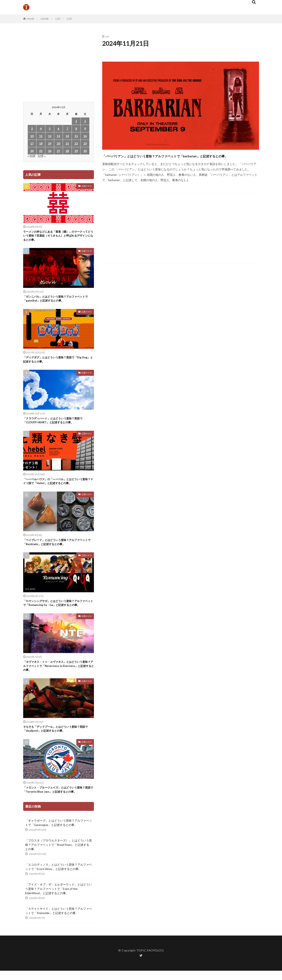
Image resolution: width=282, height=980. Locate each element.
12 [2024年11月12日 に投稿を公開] (50, 136)
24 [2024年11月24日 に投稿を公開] (32, 151)
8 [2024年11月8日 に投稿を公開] (76, 129)
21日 (69, 19)
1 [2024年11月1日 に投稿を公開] (76, 121)
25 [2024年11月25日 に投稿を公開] (41, 151)
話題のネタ (87, 186)
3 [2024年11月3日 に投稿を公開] (32, 129)
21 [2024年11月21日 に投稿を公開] (67, 143)
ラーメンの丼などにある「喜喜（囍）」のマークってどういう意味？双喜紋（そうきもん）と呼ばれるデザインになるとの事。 (57, 237)
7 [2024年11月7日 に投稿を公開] (67, 129)
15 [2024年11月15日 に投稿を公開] (76, 136)
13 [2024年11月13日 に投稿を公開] (58, 136)
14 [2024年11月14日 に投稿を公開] (67, 136)
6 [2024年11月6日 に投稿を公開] (58, 129)
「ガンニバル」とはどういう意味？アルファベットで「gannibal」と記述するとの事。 (57, 301)
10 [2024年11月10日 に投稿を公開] (32, 136)
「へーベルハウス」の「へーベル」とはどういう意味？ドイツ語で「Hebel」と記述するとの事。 (57, 488)
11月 (58, 19)
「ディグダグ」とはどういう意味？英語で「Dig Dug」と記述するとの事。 (57, 363)
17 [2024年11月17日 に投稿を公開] (32, 143)
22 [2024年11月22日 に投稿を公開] (76, 143)
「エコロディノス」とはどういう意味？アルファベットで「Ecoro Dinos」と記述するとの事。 (59, 890)
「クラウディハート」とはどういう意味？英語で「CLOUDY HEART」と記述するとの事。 (57, 425)
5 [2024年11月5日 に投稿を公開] (50, 129)
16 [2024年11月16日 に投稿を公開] (85, 136)
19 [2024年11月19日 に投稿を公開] (50, 143)
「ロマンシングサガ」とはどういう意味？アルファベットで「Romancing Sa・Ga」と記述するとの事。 (58, 614)
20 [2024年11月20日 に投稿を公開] (58, 143)
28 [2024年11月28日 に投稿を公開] (67, 151)
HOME (31, 19)
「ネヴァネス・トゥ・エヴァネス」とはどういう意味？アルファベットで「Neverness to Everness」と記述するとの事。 (57, 681)
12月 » (41, 156)
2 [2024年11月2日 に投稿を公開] (85, 121)
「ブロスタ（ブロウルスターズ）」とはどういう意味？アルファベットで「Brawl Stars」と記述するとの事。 (59, 868)
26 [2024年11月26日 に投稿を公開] (50, 151)
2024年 (45, 19)
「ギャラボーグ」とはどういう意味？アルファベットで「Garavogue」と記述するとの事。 (59, 846)
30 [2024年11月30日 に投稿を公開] (85, 151)
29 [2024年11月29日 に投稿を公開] (76, 151)
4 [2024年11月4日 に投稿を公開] (41, 129)
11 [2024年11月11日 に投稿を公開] (41, 136)
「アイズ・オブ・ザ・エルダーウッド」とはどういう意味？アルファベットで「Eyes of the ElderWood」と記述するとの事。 (59, 912)
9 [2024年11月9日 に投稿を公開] (85, 129)
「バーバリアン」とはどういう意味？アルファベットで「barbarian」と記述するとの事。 (166, 159)
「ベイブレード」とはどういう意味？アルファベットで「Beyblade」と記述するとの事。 (57, 550)
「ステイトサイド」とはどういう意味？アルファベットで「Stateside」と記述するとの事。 (59, 934)
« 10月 (32, 156)
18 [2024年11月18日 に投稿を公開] (41, 143)
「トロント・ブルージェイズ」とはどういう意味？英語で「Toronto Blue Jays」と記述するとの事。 (58, 810)
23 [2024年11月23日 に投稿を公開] (85, 143)
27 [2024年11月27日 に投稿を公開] (58, 151)
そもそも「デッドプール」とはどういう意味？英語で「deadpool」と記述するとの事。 (57, 745)
